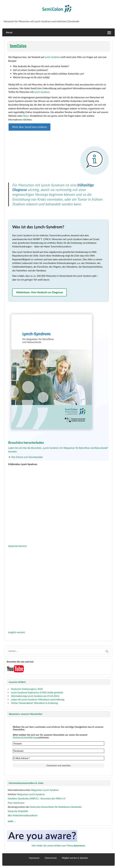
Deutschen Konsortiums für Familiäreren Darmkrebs (56, 807)
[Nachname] (59, 751)
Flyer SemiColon (16, 803)
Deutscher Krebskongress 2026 (27, 689)
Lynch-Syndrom (52, 57)
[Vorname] (59, 744)
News (26, 116)
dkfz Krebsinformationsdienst (23, 815)
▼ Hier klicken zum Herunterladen (26, 457)
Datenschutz (51, 858)
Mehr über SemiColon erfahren (29, 127)
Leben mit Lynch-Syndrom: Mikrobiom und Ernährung (38, 699)
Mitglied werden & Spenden (75, 858)
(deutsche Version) (17, 546)
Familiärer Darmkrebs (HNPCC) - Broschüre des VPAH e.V (37, 798)
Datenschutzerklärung (25, 737)
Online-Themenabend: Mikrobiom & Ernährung (34, 703)
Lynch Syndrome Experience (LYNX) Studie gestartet (37, 692)
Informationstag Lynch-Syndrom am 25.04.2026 (35, 696)
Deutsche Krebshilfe (18, 811)
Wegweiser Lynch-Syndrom (45, 790)
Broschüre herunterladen (26, 443)
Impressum (34, 858)
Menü (9, 32)
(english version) (16, 632)
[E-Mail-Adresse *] (59, 758)
